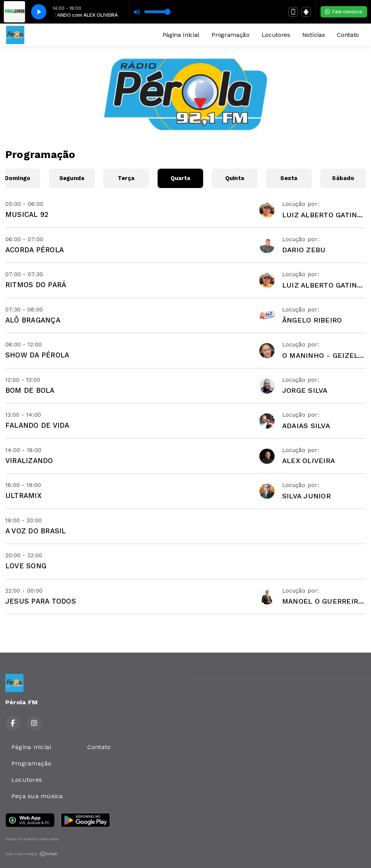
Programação (230, 35)
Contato (348, 35)
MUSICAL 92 (27, 214)
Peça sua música (37, 796)
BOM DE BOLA (30, 390)
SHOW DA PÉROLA (37, 355)
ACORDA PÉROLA (35, 250)
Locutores (276, 35)
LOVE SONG (26, 566)
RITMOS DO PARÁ (36, 285)
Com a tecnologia (32, 854)
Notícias (313, 35)
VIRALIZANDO (29, 461)
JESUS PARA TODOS (41, 601)
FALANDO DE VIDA (37, 425)
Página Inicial (181, 35)
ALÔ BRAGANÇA (33, 320)
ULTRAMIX (23, 496)
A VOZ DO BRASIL (36, 531)
